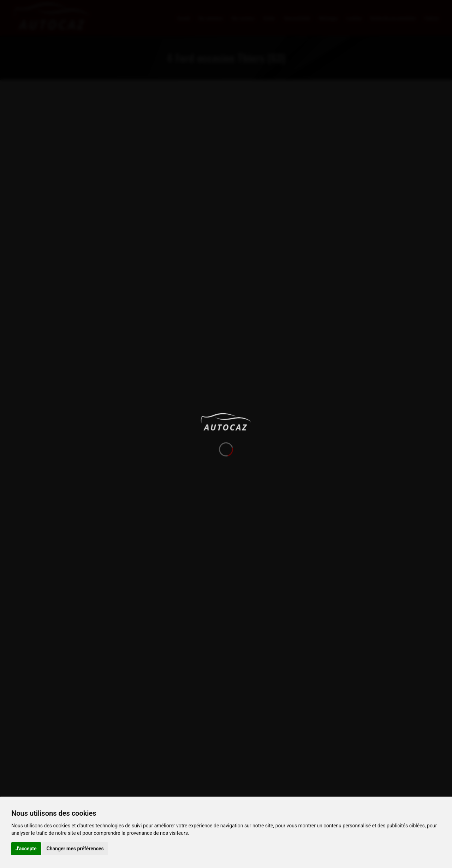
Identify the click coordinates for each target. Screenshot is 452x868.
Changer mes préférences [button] (75, 849)
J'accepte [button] (26, 849)
